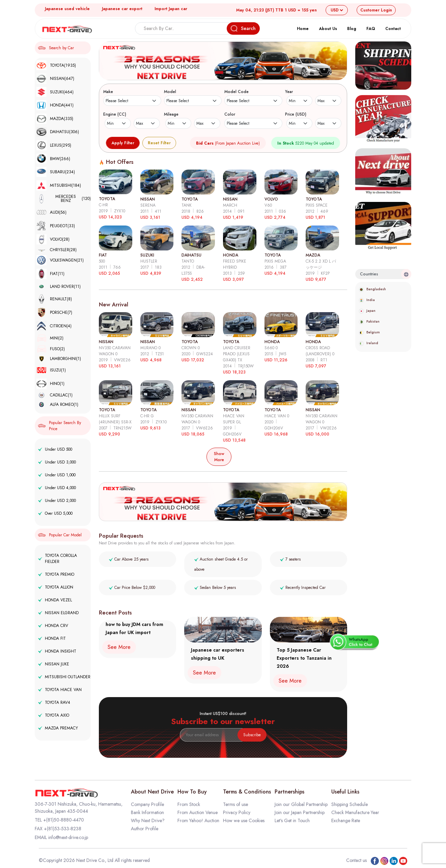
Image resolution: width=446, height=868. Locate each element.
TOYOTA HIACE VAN (60, 690)
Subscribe (252, 735)
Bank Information (147, 812)
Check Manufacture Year (355, 812)
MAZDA (55, 119)
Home (303, 29)
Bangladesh (372, 289)
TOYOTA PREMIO (56, 574)
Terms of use (235, 804)
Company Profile (147, 804)
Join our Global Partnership (301, 804)
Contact (393, 29)
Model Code (236, 92)
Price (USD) (296, 114)
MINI (50, 338)
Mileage (171, 114)
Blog (352, 29)
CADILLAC (54, 395)
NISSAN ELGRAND (58, 613)
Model (170, 92)
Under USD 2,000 (57, 501)
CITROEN (54, 326)
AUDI (51, 212)
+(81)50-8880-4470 (64, 820)
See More (119, 647)
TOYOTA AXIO (54, 715)
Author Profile (145, 829)
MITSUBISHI (59, 185)
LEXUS (54, 145)
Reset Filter (159, 143)
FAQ (371, 29)
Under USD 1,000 (57, 475)
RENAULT (54, 299)
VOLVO (53, 240)
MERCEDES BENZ (64, 199)
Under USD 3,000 (57, 462)
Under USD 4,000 (57, 488)
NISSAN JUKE (54, 664)
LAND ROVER (59, 287)
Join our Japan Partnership (300, 812)
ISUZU (51, 370)
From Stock (189, 804)
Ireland (368, 343)
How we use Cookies (244, 820)
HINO (50, 384)
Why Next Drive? (148, 820)
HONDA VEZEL (55, 600)
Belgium (369, 332)
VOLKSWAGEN (60, 260)
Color (230, 114)
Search (243, 28)
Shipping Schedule (350, 804)
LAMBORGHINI (59, 359)
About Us (328, 29)
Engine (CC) (115, 114)
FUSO (51, 349)
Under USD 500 (55, 449)
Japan (367, 311)
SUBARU (56, 172)
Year (289, 92)
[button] (219, 72)
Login (376, 10)
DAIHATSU (58, 132)
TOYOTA (56, 65)
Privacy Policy (237, 812)
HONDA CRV (53, 626)
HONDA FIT (52, 638)
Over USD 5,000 (55, 513)
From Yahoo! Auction (198, 820)
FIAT (50, 274)
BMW (53, 159)
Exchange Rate (346, 820)
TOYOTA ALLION (56, 587)
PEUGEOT (56, 226)
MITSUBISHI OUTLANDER (64, 677)
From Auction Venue (198, 812)
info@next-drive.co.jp (68, 837)
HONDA (55, 105)
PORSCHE (54, 312)
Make (108, 92)
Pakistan (369, 321)
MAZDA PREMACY (58, 728)
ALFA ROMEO (57, 405)
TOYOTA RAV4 (54, 702)
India (367, 300)
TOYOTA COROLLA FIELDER (58, 559)
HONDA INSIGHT (57, 651)
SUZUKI (55, 92)
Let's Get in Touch (292, 820)
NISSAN (55, 79)
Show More (219, 457)
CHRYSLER (57, 250)
